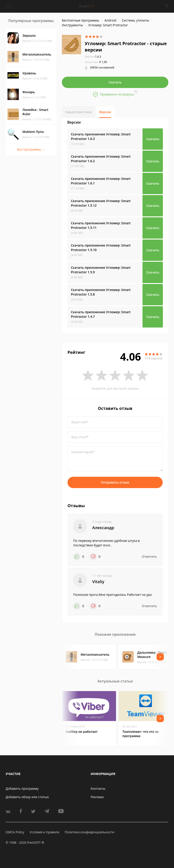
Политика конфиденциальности (89, 832)
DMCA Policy (15, 832)
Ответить (149, 556)
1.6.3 (93, 57)
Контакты (98, 789)
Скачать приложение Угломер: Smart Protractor (101, 136)
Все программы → (31, 149)
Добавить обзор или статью (27, 797)
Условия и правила (44, 832)
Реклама (97, 797)
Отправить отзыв (115, 482)
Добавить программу (22, 789)
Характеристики (79, 112)
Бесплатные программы (81, 20)
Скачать (115, 82)
